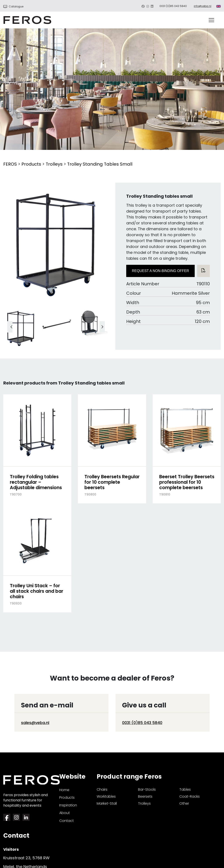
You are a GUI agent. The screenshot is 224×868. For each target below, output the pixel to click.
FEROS (10, 164)
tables (185, 789)
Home (64, 790)
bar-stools (147, 789)
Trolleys (54, 164)
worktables (106, 796)
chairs (102, 789)
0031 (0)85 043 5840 (173, 6)
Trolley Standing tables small (100, 164)
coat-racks (190, 796)
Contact (66, 821)
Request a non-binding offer (160, 271)
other (184, 803)
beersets (145, 796)
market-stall (107, 803)
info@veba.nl (203, 6)
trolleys (144, 803)
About (65, 813)
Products (31, 164)
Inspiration (68, 805)
